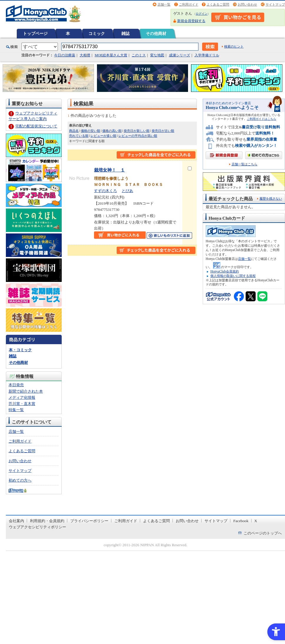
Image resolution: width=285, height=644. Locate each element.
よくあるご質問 (218, 4)
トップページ (35, 33)
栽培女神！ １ (109, 170)
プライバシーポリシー (89, 521)
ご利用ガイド (189, 4)
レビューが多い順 (103, 136)
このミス (139, 55)
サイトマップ (275, 4)
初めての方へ (20, 480)
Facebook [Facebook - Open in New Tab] (241, 521)
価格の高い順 (112, 131)
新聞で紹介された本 (26, 391)
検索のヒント (234, 46)
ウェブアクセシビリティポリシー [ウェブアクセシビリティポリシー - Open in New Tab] (37, 527)
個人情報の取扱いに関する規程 (233, 276)
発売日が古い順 (163, 131)
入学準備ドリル (207, 55)
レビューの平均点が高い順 (138, 136)
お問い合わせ (247, 4)
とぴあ (127, 191)
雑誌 (125, 33)
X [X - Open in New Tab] (256, 521)
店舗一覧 (164, 4)
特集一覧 (16, 410)
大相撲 (85, 55)
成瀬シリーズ (180, 55)
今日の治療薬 (65, 55)
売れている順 (79, 136)
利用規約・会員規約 (47, 521)
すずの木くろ (105, 191)
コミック (97, 33)
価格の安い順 (90, 131)
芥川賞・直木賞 (22, 404)
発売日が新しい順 (137, 131)
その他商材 (156, 33)
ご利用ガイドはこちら (261, 119)
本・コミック (20, 350)
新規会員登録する (191, 21)
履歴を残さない (271, 199)
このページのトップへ (263, 533)
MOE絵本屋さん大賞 (111, 55)
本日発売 (16, 385)
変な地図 (157, 55)
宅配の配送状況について (36, 126)
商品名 (74, 131)
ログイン (202, 14)
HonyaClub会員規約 (225, 271)
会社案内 (16, 521)
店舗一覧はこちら (244, 164)
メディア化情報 (22, 397)
